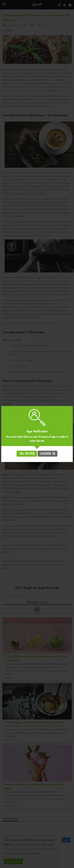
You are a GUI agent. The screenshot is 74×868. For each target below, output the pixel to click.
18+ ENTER (27, 454)
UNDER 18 (48, 454)
